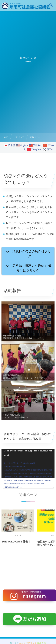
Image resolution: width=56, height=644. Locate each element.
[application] (28, 463)
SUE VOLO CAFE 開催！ (16, 544)
